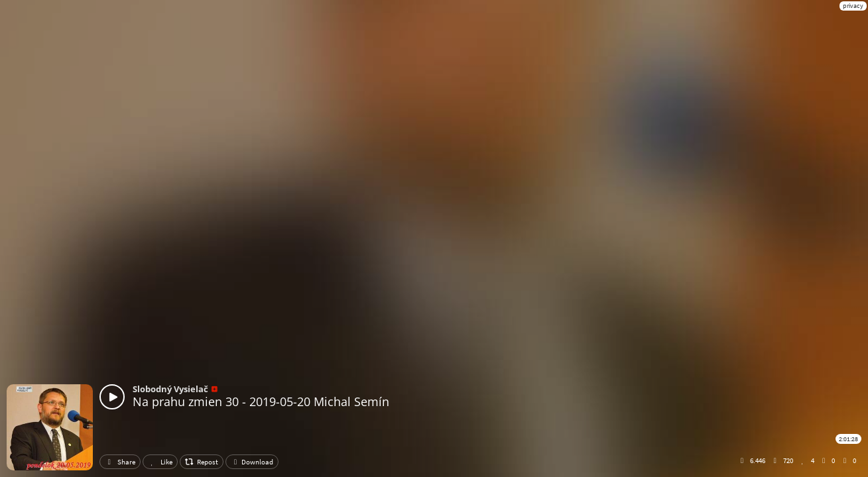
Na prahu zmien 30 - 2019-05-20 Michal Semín (261, 401)
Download (252, 462)
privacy (853, 6)
